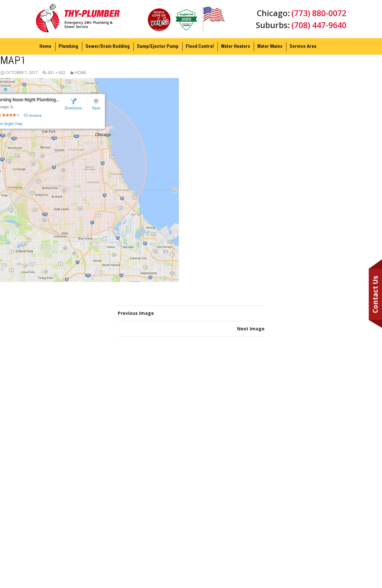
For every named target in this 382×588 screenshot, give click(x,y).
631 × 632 (56, 73)
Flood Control (200, 46)
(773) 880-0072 (319, 13)
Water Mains (270, 46)
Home (45, 46)
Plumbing (68, 46)
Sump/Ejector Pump (158, 46)
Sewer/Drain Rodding (108, 46)
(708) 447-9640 (319, 25)
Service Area (303, 46)
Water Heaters (235, 46)
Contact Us (375, 294)
